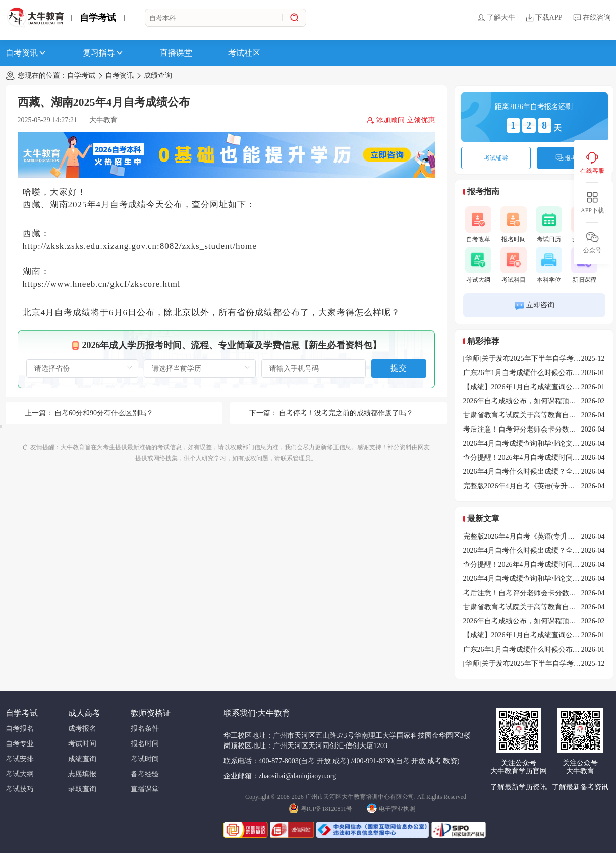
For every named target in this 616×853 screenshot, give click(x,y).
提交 (399, 368)
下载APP (544, 18)
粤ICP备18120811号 (320, 808)
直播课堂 (176, 53)
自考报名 (20, 729)
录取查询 (82, 789)
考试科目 (514, 265)
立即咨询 (534, 306)
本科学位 (549, 265)
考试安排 (20, 759)
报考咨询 (572, 158)
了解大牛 (496, 18)
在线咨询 (592, 18)
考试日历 (549, 225)
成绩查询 (158, 75)
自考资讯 (26, 53)
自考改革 (478, 225)
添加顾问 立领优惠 (401, 120)
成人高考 (84, 713)
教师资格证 (151, 713)
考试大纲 (478, 265)
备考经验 (145, 774)
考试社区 (244, 53)
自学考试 (98, 18)
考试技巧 (20, 789)
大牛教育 (103, 120)
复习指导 (103, 53)
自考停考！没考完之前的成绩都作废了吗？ (346, 413)
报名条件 (145, 729)
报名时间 (514, 225)
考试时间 (82, 744)
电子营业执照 (391, 808)
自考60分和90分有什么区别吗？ (104, 413)
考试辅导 (496, 158)
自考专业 (20, 744)
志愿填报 (82, 774)
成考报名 (82, 729)
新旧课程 (584, 265)
